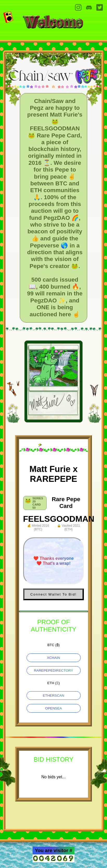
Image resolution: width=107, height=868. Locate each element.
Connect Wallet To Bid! (53, 594)
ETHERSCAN (53, 696)
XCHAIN (53, 658)
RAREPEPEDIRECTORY (53, 670)
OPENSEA (53, 708)
